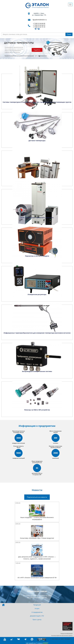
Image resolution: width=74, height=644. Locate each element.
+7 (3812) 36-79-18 (39, 27)
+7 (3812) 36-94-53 (39, 25)
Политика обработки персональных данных (62, 636)
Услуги (37, 608)
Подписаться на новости (37, 497)
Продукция (37, 605)
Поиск (69, 34)
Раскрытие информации (67, 634)
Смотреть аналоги (33, 50)
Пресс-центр (37, 620)
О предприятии (37, 612)
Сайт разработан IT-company (37, 643)
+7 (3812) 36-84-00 (39, 24)
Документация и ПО (37, 616)
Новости (37, 490)
